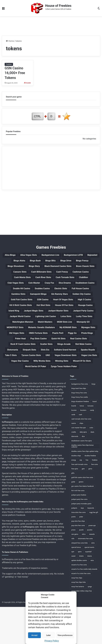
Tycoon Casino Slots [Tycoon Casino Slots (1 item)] (18, 391)
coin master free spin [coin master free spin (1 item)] (79, 465)
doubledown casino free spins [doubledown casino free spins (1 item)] (82, 478)
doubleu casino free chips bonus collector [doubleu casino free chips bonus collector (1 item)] (82, 483)
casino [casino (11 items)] (74, 460)
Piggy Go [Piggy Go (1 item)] (86, 360)
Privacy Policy (52, 641)
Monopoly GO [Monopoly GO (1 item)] (50, 348)
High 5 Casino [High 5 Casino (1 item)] (50, 317)
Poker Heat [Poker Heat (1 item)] (37, 366)
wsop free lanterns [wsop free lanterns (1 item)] (78, 624)
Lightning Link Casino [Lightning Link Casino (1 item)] (57, 336)
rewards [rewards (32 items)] (92, 571)
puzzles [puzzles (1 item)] (90, 567)
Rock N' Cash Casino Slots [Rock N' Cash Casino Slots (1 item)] (54, 373)
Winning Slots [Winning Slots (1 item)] (77, 397)
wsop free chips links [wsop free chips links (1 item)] (79, 619)
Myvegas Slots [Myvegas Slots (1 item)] (83, 354)
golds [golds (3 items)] (73, 519)
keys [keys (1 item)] (82, 545)
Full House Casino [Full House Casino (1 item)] (15, 305)
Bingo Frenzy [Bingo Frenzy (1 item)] (29, 268)
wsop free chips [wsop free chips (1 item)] (77, 615)
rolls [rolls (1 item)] (73, 576)
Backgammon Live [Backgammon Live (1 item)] (59, 255)
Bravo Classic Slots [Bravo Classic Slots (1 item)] (59, 274)
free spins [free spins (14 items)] (75, 506)
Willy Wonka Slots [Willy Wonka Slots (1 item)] (54, 397)
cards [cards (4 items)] (73, 452)
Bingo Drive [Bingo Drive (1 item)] (87, 262)
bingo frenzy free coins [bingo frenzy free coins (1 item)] (79, 430)
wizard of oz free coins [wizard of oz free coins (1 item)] (79, 602)
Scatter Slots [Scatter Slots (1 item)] (81, 373)
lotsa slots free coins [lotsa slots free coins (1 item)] (78, 550)
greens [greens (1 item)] (81, 519)
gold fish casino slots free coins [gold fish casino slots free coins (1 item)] (82, 515)
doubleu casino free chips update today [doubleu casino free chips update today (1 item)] (85, 488)
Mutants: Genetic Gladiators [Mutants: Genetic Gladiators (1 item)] (27, 354)
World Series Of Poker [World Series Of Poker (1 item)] (46, 403)
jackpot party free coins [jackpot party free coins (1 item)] (79, 536)
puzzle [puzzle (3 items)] (81, 567)
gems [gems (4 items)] (90, 506)
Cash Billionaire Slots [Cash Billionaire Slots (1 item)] (29, 280)
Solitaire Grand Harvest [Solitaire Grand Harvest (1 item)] (38, 385)
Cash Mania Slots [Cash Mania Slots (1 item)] (17, 286)
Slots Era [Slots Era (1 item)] (14, 385)
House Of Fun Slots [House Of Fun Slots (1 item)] (41, 323)
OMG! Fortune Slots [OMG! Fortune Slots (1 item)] (46, 360)
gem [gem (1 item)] (83, 506)
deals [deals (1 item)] (92, 469)
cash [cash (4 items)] (80, 452)
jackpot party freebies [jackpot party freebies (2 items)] (79, 532)
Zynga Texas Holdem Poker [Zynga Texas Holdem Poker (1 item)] (80, 403)
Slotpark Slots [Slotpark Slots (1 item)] (83, 379)
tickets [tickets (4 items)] (81, 593)
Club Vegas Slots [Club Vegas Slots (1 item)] (23, 292)
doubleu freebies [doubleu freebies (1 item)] (90, 493)
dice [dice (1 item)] (83, 474)
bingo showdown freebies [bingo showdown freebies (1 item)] (80, 439)
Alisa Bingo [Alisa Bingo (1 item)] (11, 255)
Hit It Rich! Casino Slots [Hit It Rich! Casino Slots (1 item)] (76, 317)
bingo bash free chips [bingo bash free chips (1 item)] (79, 426)
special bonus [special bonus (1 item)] (76, 584)
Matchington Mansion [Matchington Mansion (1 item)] (52, 342)
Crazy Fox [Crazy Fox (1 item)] (63, 292)
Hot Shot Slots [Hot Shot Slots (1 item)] (17, 323)
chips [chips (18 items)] (81, 460)
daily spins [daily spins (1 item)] (83, 469)
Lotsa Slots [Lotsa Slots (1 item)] (81, 336)
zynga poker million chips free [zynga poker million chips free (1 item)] (82, 628)
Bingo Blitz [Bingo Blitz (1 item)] (69, 262)
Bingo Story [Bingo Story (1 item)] (74, 268)
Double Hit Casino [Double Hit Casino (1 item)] (43, 299)
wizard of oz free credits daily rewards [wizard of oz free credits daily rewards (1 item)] (84, 606)
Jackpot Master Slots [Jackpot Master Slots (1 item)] (50, 329)
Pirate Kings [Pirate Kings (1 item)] (18, 366)
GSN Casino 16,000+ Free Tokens (15, 73)
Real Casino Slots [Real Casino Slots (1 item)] (23, 373)
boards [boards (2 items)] (74, 443)
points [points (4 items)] (73, 554)
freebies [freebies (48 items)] (95, 497)
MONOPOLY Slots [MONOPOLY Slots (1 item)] (73, 348)
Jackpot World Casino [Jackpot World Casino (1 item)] (27, 336)
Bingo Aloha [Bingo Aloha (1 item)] (32, 262)
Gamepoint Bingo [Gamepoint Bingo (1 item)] (62, 305)
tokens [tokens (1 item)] (90, 593)
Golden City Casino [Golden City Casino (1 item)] (26, 311)
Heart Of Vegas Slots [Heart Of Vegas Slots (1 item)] (24, 317)
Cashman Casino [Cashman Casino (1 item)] (76, 280)
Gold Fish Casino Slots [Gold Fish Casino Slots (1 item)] (55, 311)
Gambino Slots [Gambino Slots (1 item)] (39, 305)
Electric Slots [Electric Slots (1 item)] (90, 299)
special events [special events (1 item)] (89, 584)
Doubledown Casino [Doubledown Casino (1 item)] (16, 299)
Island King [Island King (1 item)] (87, 323)
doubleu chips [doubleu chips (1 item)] (76, 493)
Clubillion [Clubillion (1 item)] (90, 286)
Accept (34, 635)
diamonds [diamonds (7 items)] (75, 474)
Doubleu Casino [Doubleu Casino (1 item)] (68, 299)
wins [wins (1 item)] (92, 598)
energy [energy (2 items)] (74, 497)
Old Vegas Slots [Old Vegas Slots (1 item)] (20, 360)
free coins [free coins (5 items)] (95, 502)
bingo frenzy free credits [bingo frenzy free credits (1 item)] (80, 434)
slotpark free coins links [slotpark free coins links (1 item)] (80, 580)
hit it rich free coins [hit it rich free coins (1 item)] (78, 528)
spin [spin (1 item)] (73, 589)
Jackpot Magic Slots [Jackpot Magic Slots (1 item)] (21, 329)
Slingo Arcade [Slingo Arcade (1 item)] (19, 379)
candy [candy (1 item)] (92, 447)
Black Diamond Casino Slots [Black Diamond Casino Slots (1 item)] (27, 274)
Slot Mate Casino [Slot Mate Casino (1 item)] (42, 379)
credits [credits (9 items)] (74, 469)
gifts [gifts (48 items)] (73, 510)
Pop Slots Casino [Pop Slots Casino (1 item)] (58, 366)
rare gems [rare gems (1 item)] (75, 571)
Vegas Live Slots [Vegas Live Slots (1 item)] (86, 391)
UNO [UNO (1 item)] (37, 391)
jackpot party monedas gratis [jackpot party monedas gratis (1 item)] (81, 541)
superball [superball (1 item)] (88, 589)
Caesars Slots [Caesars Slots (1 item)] (83, 274)
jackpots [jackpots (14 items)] (74, 545)
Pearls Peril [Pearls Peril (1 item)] (69, 360)
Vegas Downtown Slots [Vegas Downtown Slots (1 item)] (58, 391)
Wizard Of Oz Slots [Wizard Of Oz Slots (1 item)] (17, 403)
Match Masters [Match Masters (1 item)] (79, 342)
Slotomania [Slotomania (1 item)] (63, 379)
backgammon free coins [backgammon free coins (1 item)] (80, 421)
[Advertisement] (51, 25)
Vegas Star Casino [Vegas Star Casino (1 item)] (28, 397)
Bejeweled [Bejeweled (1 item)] (14, 262)
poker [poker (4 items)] (81, 554)
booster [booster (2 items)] (74, 447)
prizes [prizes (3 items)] (73, 567)
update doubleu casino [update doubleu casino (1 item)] (79, 598)
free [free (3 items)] (87, 497)
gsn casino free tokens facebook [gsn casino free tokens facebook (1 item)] (82, 523)
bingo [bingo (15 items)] (93, 421)
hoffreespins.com (10, 459)
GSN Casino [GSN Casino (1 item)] (80, 311)
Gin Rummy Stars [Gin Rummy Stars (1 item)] (88, 305)
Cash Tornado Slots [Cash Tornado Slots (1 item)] (68, 286)
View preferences (65, 635)
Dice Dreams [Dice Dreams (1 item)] (81, 292)
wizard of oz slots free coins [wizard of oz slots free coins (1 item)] (81, 611)
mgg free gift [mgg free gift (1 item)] (94, 550)
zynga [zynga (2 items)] (90, 624)
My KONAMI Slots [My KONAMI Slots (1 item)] (59, 354)
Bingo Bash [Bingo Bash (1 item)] (51, 262)
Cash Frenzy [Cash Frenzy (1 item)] (54, 280)
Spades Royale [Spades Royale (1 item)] (65, 385)
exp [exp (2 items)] (81, 497)
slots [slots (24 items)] (93, 580)
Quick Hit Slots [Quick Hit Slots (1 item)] (82, 366)
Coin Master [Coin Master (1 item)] (45, 292)
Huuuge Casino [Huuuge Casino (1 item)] (67, 323)
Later (48, 635)
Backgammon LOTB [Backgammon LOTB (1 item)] (86, 255)
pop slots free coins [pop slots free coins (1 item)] (78, 563)
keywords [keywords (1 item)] (91, 545)
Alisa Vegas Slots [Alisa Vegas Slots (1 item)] (33, 255)
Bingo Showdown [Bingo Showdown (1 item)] (52, 268)
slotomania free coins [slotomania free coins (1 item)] (85, 576)
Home (10, 41)
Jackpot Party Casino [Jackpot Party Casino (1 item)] (80, 329)
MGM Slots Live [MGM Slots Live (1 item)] (28, 348)
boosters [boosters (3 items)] (83, 447)
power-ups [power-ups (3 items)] (92, 563)
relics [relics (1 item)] (84, 571)
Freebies (9, 64)
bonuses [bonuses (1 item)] (91, 443)
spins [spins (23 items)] (80, 589)
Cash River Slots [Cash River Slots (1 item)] (42, 286)
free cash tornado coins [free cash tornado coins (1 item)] (79, 502)
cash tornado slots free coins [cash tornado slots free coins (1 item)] (81, 456)
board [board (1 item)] (95, 439)
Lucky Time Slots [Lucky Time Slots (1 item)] (25, 342)
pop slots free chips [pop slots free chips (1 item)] (78, 558)
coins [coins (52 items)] (91, 465)
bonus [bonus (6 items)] (82, 443)
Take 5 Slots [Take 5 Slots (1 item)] (86, 385)
